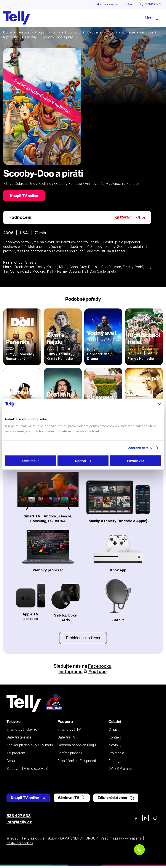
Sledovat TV (72, 800)
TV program (16, 755)
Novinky (115, 747)
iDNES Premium (121, 770)
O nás (113, 731)
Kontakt (124, 4)
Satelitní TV (66, 739)
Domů (8, 33)
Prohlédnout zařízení (83, 639)
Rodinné (100, 33)
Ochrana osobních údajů (77, 747)
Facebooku (100, 668)
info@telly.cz (19, 824)
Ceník (11, 762)
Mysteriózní (35, 38)
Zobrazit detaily (140, 448)
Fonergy (115, 762)
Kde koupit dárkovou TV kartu (30, 747)
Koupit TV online (25, 196)
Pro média (116, 755)
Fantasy (55, 38)
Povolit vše (136, 461)
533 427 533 (19, 818)
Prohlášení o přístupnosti (77, 762)
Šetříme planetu (70, 755)
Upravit (83, 461)
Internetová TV (69, 731)
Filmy (59, 33)
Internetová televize (22, 731)
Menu (153, 18)
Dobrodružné (78, 33)
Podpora (65, 723)
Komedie (135, 33)
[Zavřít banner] (160, 404)
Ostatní (117, 33)
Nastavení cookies (21, 845)
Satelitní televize (19, 739)
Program (43, 33)
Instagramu (70, 673)
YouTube (98, 673)
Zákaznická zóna (100, 4)
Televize (24, 33)
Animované (12, 38)
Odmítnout (30, 461)
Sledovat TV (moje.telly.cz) (27, 770)
